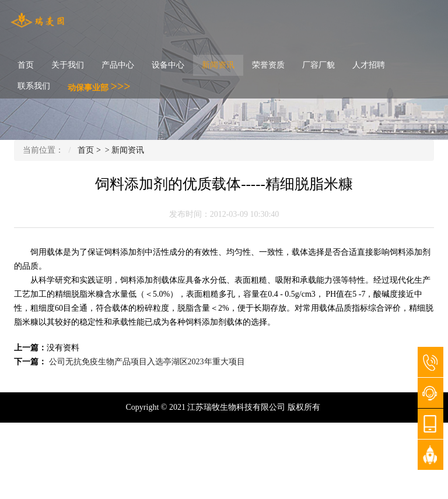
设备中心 (168, 65)
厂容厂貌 (318, 65)
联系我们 (34, 86)
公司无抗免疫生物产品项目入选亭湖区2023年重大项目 (147, 362)
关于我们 (68, 65)
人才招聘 (369, 65)
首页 (26, 65)
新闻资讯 (218, 65)
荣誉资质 (268, 65)
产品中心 (118, 65)
